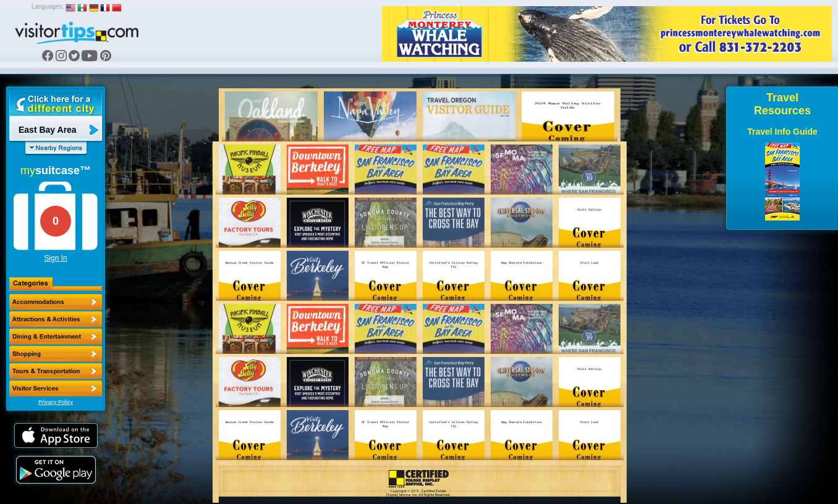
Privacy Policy (56, 402)
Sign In (55, 258)
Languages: (48, 6)
